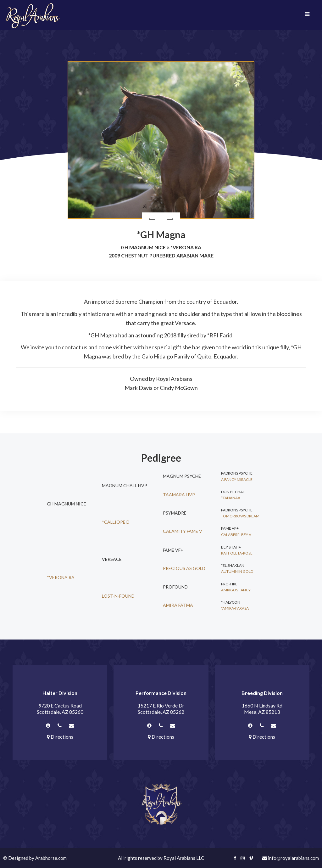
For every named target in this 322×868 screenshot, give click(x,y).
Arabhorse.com (51, 858)
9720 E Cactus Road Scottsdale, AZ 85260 (60, 709)
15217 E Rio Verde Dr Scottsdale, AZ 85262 (161, 709)
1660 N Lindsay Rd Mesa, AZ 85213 (262, 709)
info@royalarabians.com (291, 858)
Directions (60, 737)
